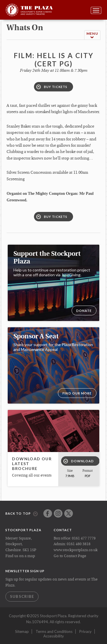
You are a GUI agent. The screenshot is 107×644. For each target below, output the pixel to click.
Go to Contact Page (70, 556)
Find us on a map (20, 556)
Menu (92, 35)
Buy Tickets (52, 87)
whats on (25, 28)
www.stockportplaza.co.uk (76, 550)
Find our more (77, 393)
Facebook (48, 513)
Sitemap (22, 631)
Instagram (58, 513)
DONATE (84, 311)
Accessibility (54, 636)
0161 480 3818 (79, 544)
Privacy (85, 631)
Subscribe (22, 596)
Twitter (69, 513)
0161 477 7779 (84, 538)
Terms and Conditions (54, 631)
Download (79, 461)
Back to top (22, 514)
